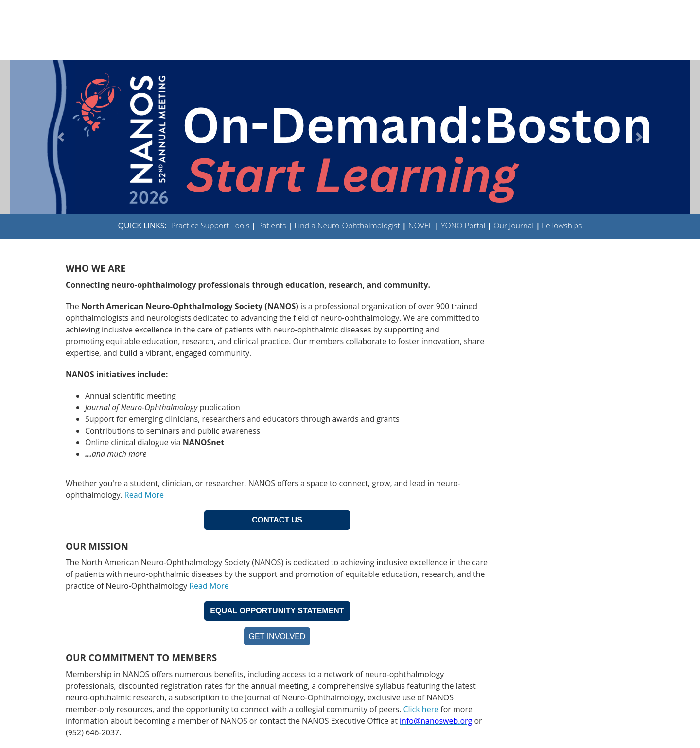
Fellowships (562, 226)
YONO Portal (463, 226)
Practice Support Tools (210, 226)
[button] (61, 137)
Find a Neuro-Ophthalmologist (347, 226)
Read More (144, 495)
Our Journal (513, 226)
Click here (421, 709)
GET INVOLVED (277, 636)
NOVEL (420, 226)
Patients (272, 226)
